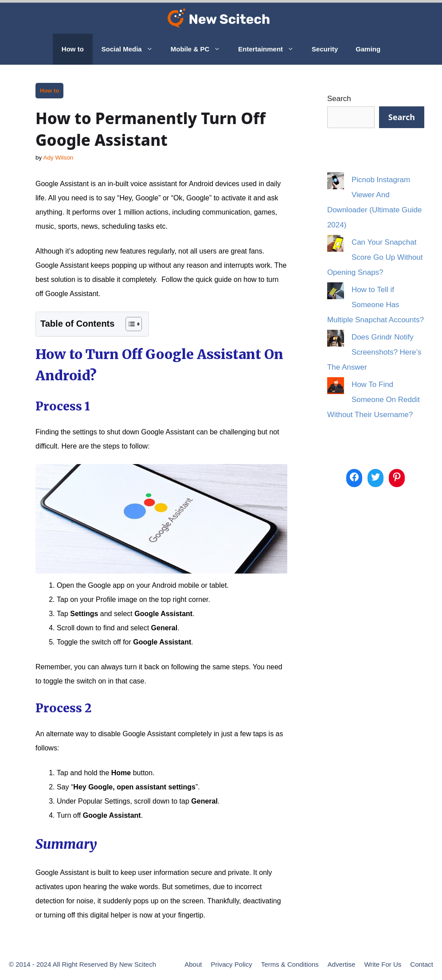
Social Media (132, 49)
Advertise (342, 964)
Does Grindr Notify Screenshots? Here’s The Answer (374, 352)
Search (339, 99)
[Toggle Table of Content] (129, 324)
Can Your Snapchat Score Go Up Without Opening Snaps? (375, 257)
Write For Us (383, 964)
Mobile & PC (200, 49)
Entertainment (270, 49)
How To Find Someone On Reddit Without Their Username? (374, 400)
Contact (422, 964)
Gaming (368, 49)
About (193, 964)
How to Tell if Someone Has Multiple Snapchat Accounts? (376, 305)
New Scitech (138, 964)
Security (325, 49)
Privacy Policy (231, 964)
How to (73, 49)
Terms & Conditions (290, 964)
